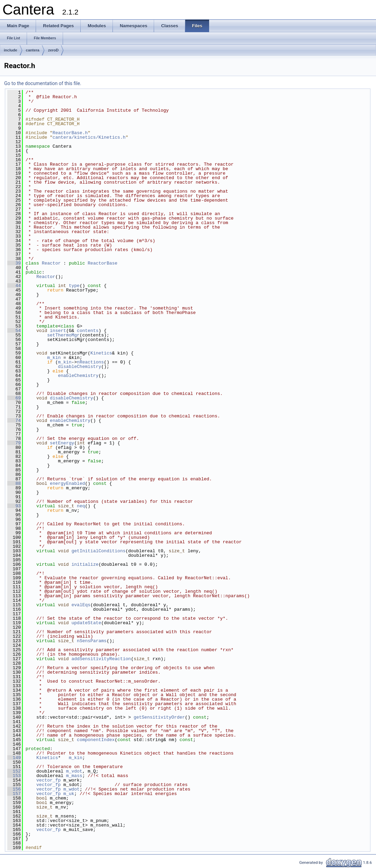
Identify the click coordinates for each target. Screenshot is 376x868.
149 (14, 758)
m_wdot (71, 789)
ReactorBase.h (70, 133)
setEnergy (62, 443)
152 (14, 771)
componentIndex (96, 740)
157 (14, 794)
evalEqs (81, 605)
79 (14, 443)
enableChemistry (78, 376)
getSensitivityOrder (159, 717)
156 (14, 789)
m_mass (74, 776)
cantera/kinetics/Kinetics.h (89, 137)
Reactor (51, 263)
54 (14, 331)
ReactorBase (102, 263)
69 (14, 398)
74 (14, 421)
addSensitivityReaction (101, 659)
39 (14, 263)
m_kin (54, 358)
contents (88, 331)
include (11, 50)
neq (81, 506)
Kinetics (101, 353)
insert (58, 331)
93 (14, 506)
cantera (33, 50)
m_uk (69, 794)
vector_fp (48, 780)
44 (14, 286)
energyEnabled (67, 483)
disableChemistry (79, 367)
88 (14, 483)
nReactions (90, 362)
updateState (86, 623)
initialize (85, 564)
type (74, 286)
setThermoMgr (63, 335)
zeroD (53, 50)
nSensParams (92, 641)
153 (14, 776)
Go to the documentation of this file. (43, 83)
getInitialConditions (98, 551)
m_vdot (74, 771)
